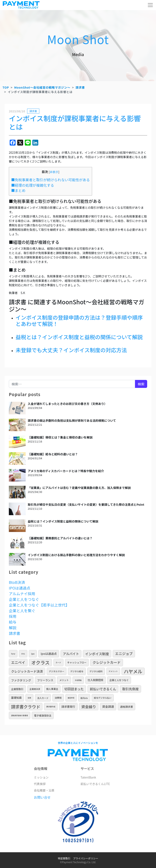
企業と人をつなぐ (24, 599)
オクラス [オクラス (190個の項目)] (40, 662)
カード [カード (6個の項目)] (58, 662)
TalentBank (88, 777)
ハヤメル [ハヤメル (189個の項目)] (133, 671)
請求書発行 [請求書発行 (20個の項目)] (68, 707)
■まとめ (18, 190)
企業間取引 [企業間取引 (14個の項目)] (17, 689)
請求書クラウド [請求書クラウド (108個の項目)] (26, 707)
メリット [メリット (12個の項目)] (64, 680)
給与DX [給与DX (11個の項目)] (84, 698)
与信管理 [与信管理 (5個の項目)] (78, 680)
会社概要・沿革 (44, 790)
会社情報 (41, 768)
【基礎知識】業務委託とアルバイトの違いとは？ (60, 538)
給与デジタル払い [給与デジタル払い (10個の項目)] (103, 698)
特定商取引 (64, 858)
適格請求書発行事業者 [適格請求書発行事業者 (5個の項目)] (20, 715)
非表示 (54, 172)
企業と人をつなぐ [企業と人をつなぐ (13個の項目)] (119, 680)
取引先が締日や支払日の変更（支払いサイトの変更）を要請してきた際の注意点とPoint (86, 504)
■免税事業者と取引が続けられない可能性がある (50, 180)
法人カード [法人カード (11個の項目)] (43, 698)
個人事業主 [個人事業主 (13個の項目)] (52, 689)
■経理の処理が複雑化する (33, 185)
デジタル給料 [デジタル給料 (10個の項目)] (96, 671)
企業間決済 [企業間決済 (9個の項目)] (35, 689)
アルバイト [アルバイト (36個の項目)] (71, 654)
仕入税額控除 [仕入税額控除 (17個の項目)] (96, 680)
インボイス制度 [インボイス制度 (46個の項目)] (97, 654)
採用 (13, 616)
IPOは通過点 (20, 588)
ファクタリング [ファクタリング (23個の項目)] (21, 680)
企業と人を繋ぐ (22, 611)
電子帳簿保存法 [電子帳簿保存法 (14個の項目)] (43, 715)
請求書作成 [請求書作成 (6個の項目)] (51, 706)
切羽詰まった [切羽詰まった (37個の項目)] (74, 689)
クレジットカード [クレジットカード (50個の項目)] (106, 662)
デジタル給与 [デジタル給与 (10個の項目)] (77, 671)
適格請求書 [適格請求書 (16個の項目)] (126, 707)
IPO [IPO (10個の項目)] (33, 654)
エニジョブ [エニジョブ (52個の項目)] (124, 654)
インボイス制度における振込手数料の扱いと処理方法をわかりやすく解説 (76, 555)
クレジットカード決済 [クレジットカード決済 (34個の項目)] (27, 671)
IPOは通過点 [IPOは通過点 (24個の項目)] (49, 654)
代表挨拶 (40, 784)
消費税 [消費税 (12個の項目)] (58, 698)
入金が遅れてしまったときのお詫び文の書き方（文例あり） (67, 404)
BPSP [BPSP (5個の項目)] (13, 654)
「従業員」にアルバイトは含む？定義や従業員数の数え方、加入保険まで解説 (79, 488)
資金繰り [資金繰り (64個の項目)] (89, 707)
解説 (13, 628)
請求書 (80, 87)
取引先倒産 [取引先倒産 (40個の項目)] (130, 689)
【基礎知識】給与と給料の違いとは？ (53, 454)
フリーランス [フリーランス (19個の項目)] (45, 680)
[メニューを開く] (150, 5)
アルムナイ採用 (22, 594)
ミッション (41, 777)
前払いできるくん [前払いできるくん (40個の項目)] (103, 689)
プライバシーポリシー (86, 858)
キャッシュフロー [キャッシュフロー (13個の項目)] (77, 662)
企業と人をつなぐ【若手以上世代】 (39, 605)
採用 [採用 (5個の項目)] (29, 698)
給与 (13, 622)
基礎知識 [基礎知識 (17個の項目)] (16, 698)
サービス (87, 768)
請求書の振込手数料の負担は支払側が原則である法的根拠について (72, 420)
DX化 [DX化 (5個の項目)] (23, 654)
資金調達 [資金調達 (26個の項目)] (108, 706)
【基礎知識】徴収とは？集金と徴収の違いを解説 (60, 437)
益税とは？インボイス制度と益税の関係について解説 (63, 521)
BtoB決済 (17, 582)
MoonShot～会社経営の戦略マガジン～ (42, 87)
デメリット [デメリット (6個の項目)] (113, 671)
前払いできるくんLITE (95, 784)
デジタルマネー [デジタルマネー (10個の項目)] (57, 671)
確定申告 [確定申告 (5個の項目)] (71, 698)
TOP (6, 87)
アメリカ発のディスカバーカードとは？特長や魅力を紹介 (66, 471)
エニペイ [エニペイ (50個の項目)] (18, 662)
